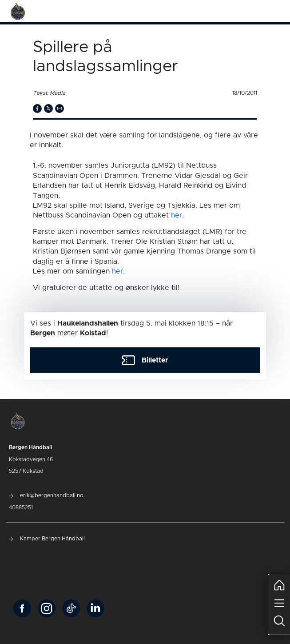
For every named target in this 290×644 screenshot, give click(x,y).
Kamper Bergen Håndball (47, 539)
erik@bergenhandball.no (46, 495)
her (177, 215)
